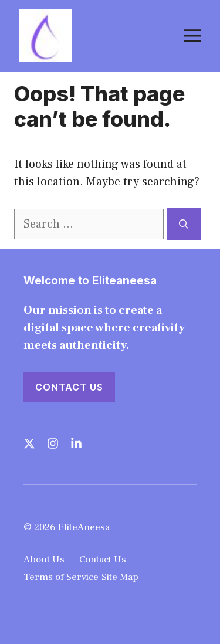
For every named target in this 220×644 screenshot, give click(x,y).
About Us (44, 560)
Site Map (120, 577)
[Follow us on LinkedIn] (76, 443)
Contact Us (69, 387)
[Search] (184, 224)
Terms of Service (61, 577)
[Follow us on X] (29, 443)
